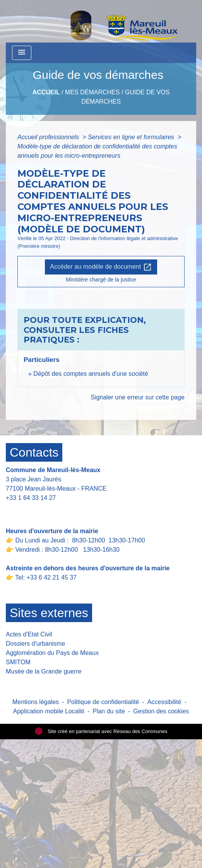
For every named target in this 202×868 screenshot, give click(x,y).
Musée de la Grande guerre (44, 671)
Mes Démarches (92, 92)
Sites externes (49, 613)
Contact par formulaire (41, 510)
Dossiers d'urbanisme (35, 644)
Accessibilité (164, 702)
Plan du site (109, 711)
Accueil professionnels (49, 137)
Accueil (46, 92)
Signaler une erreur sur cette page (138, 397)
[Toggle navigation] (22, 53)
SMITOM (18, 662)
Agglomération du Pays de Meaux (52, 653)
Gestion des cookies (161, 711)
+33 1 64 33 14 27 (31, 498)
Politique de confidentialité (103, 702)
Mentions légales (36, 702)
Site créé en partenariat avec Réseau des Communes (101, 731)
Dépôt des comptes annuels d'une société (91, 374)
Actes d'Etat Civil (29, 634)
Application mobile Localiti (49, 711)
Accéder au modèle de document (101, 267)
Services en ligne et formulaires (132, 137)
